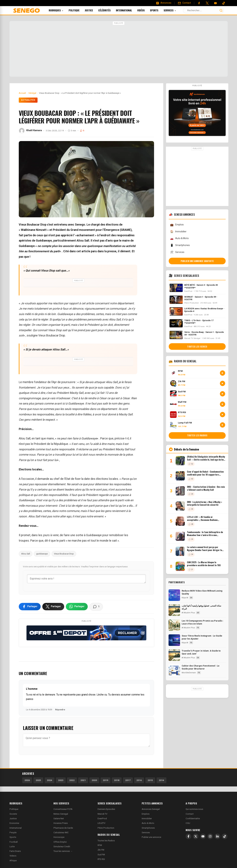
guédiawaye (42, 554)
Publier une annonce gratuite (197, 261)
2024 (50, 780)
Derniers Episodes (106, 809)
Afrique (13, 861)
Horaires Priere (61, 823)
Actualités (28, 100)
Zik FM (101, 850)
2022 (72, 780)
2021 (83, 780)
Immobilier (178, 232)
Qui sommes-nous (194, 809)
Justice (93, 10)
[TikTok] (225, 836)
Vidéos (145, 10)
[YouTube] (215, 3)
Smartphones (180, 245)
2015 (150, 780)
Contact (190, 814)
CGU (188, 823)
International (128, 10)
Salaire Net (59, 818)
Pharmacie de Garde (63, 828)
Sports (159, 10)
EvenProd (102, 818)
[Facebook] (199, 3)
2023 (61, 780)
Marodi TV (102, 814)
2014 (161, 780)
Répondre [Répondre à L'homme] (60, 710)
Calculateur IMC (61, 832)
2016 (139, 780)
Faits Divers (15, 851)
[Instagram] (210, 836)
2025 (38, 780)
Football (14, 842)
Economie (14, 823)
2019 (105, 780)
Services (174, 10)
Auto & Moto (179, 239)
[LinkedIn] (217, 836)
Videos (13, 856)
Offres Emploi (60, 842)
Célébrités (109, 10)
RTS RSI (101, 859)
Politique (79, 10)
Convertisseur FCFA (63, 809)
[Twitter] (207, 3)
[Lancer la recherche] (221, 10)
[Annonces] (164, 3)
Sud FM (101, 855)
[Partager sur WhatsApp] (77, 607)
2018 (117, 780)
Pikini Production (106, 828)
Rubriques (60, 10)
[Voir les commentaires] (96, 607)
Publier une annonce (151, 837)
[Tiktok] (224, 3)
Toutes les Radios (106, 841)
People (13, 832)
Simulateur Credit (62, 846)
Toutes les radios (197, 435)
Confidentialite (193, 818)
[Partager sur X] (53, 607)
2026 (27, 780)
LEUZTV (101, 823)
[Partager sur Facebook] (30, 607)
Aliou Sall (26, 554)
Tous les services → (63, 851)
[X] (196, 836)
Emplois (177, 225)
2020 (94, 780)
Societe (13, 814)
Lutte (12, 846)
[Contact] (184, 3)
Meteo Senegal (61, 814)
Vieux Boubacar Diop (64, 554)
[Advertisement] (118, 49)
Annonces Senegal (151, 809)
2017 (128, 780)
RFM (100, 845)
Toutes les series (197, 347)
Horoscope (59, 837)
